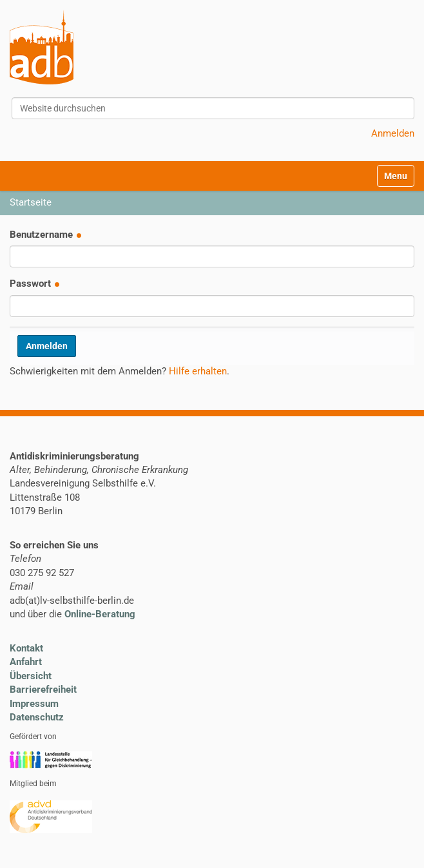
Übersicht (31, 676)
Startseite (31, 202)
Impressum (34, 704)
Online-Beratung (100, 614)
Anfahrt (26, 662)
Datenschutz (37, 717)
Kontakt (26, 648)
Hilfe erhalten (198, 371)
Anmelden (393, 133)
